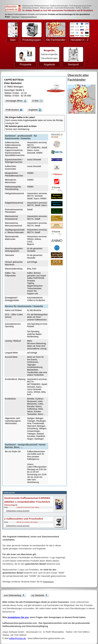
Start (13, 32)
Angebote (49, 56)
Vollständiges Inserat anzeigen (18, 511)
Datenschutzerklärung (29, 17)
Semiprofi (73, 56)
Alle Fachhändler (56, 32)
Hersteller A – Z (80, 32)
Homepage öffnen (14, 101)
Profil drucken (12, 110)
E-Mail (35, 101)
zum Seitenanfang (13, 595)
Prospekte (26, 56)
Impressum (15, 17)
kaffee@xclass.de (17, 638)
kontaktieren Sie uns (18, 617)
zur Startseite (38, 595)
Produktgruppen (32, 32)
